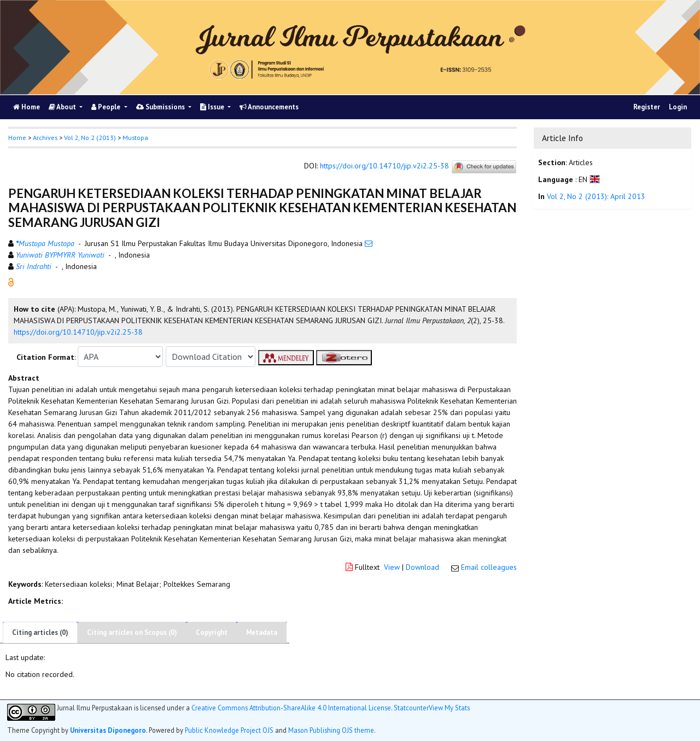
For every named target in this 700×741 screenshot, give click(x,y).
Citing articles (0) (40, 632)
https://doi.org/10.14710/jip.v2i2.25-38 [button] (78, 332)
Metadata (262, 632)
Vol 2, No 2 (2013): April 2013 (596, 196)
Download (422, 567)
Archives (45, 138)
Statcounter (411, 708)
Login (678, 107)
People (107, 107)
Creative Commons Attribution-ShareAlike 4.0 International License (291, 708)
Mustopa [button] (135, 138)
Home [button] (17, 138)
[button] (11, 282)
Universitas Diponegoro (108, 730)
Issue (213, 107)
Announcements (269, 107)
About (63, 107)
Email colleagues (489, 567)
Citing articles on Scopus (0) (132, 632)
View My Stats (449, 708)
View (392, 567)
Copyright (212, 632)
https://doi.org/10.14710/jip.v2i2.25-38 (384, 166)
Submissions (161, 107)
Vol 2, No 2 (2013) (90, 138)
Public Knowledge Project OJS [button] (229, 730)
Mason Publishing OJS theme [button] (331, 730)
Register (647, 107)
